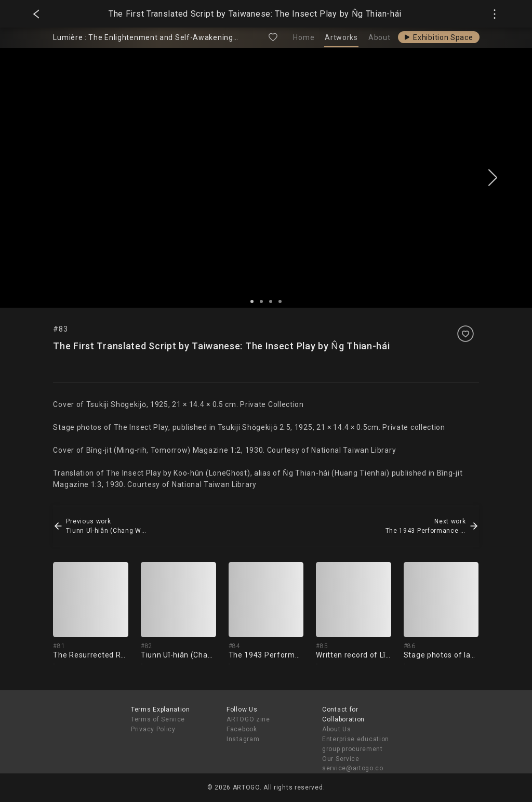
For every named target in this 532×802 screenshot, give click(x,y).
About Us (337, 729)
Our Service (341, 759)
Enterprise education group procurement (356, 744)
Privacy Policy (153, 729)
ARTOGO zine (248, 719)
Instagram (243, 739)
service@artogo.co (353, 768)
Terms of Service (158, 719)
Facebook (242, 729)
